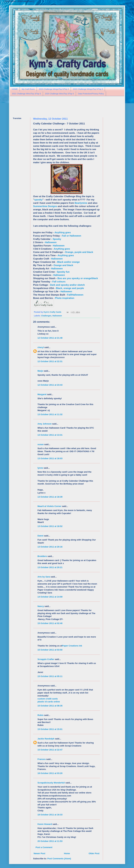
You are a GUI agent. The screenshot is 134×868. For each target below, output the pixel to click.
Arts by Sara (44, 577)
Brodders (42, 556)
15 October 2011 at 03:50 (50, 650)
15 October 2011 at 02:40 (50, 623)
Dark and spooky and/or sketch (67, 285)
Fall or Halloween (72, 236)
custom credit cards (48, 699)
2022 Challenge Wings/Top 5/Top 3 (88, 89)
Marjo (40, 371)
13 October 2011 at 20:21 (50, 567)
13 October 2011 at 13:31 (50, 435)
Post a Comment (44, 847)
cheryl (41, 347)
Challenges (46, 316)
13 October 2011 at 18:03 (50, 458)
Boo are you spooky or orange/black (78, 278)
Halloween (51, 242)
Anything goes (63, 232)
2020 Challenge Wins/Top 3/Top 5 (59, 94)
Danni (40, 536)
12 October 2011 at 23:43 (50, 385)
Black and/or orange (68, 262)
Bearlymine (81, 203)
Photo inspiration (65, 298)
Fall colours (59, 282)
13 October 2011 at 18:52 (50, 526)
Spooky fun (63, 272)
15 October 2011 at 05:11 (50, 676)
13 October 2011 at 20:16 (50, 547)
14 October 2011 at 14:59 (50, 597)
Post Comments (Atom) (59, 859)
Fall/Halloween (75, 295)
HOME (15, 89)
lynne (40, 468)
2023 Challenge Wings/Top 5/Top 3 (54, 89)
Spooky (57, 239)
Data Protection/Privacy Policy (91, 94)
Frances (42, 759)
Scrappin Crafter (46, 659)
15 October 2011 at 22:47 (50, 750)
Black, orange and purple (70, 288)
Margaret (42, 394)
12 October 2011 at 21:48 (50, 338)
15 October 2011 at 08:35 (50, 706)
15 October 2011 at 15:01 (50, 729)
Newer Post (39, 853)
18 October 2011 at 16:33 (50, 815)
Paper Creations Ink (72, 646)
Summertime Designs (45, 206)
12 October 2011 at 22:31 (50, 361)
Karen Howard (45, 824)
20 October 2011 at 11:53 (50, 841)
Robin (41, 715)
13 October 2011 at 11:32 (50, 414)
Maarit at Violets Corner (49, 506)
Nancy (41, 606)
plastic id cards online (49, 702)
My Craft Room (28, 89)
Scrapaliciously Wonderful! (51, 783)
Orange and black (63, 265)
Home (67, 853)
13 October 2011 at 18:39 (50, 497)
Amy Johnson (45, 424)
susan (41, 444)
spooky (38, 200)
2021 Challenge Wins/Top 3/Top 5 (26, 94)
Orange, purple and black (79, 252)
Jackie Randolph (46, 739)
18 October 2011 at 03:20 (50, 773)
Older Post (94, 853)
